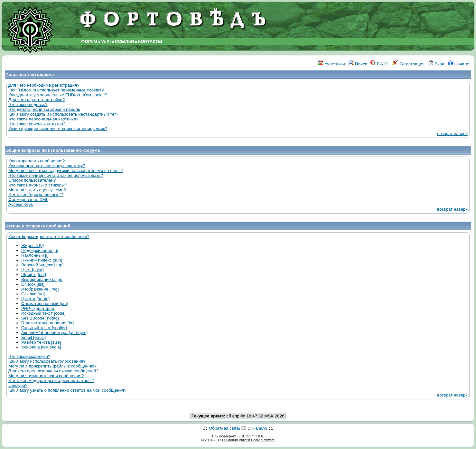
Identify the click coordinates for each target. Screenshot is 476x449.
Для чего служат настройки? (37, 100)
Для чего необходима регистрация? (44, 85)
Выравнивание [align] (42, 279)
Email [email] (33, 337)
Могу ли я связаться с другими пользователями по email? (65, 171)
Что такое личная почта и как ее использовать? (56, 175)
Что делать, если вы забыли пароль (44, 109)
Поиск (358, 64)
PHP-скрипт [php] (38, 308)
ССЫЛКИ (124, 41)
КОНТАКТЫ (150, 41)
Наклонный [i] (35, 255)
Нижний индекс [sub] (42, 260)
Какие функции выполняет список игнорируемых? (58, 129)
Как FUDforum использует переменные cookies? (56, 90)
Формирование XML (28, 200)
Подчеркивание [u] (40, 250)
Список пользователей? (32, 180)
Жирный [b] (33, 246)
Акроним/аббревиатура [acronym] (54, 333)
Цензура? (18, 385)
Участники (331, 64)
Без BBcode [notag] (40, 318)
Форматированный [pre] (45, 304)
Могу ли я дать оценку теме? (37, 190)
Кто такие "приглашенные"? (36, 195)
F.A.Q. (380, 64)
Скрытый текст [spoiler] (44, 328)
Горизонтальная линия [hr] (47, 323)
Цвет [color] (33, 270)
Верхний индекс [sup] (42, 265)
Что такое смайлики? (29, 356)
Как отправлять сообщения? (37, 161)
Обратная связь (225, 428)
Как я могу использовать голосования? (47, 361)
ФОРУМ (89, 41)
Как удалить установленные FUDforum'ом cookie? (58, 95)
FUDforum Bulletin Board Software (248, 440)
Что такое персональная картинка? (43, 119)
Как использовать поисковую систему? (47, 166)
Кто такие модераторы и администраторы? (51, 381)
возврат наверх (452, 134)
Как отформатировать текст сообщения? (49, 237)
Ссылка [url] (33, 294)
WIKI (106, 41)
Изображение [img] (40, 289)
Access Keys (21, 204)
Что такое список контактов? (37, 124)
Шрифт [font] (34, 275)
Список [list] (33, 284)
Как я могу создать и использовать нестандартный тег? (63, 114)
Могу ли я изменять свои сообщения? (46, 376)
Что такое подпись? (28, 105)
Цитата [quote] (35, 299)
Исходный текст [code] (43, 313)
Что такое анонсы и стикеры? (38, 185)
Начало (459, 64)
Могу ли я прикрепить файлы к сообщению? (52, 366)
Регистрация (408, 64)
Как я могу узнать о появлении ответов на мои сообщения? (67, 390)
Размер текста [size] (41, 342)
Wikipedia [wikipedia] (41, 347)
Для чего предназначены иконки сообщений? (53, 371)
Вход (436, 64)
